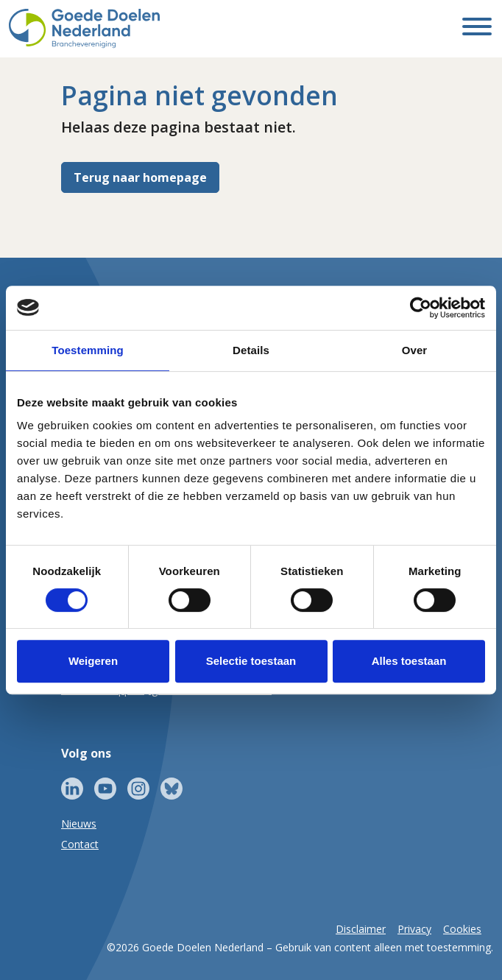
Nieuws (79, 824)
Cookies (462, 929)
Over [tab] (415, 350)
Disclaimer (361, 929)
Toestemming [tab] (88, 350)
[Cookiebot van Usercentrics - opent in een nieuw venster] (421, 308)
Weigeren (93, 661)
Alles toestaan (409, 661)
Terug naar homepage (140, 177)
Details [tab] (251, 350)
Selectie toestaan (251, 661)
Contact (80, 844)
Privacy (414, 929)
